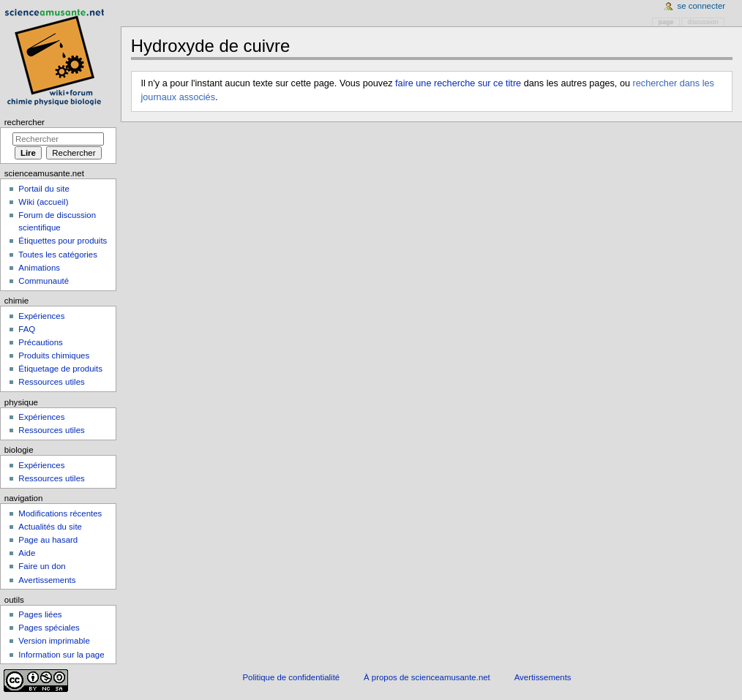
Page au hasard (48, 540)
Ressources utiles (51, 382)
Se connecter (702, 6)
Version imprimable (54, 641)
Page (666, 22)
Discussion (703, 22)
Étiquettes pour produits (63, 241)
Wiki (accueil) (43, 202)
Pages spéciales (49, 628)
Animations (39, 268)
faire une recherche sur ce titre (458, 83)
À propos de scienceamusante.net (427, 677)
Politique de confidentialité (291, 677)
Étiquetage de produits (60, 369)
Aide (27, 553)
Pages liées (40, 614)
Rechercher (25, 122)
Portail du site (44, 189)
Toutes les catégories (58, 255)
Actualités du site (50, 527)
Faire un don (42, 566)
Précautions (40, 342)
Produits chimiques (54, 355)
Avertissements (47, 580)
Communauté (44, 281)
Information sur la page (61, 655)
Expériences (41, 316)
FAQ (27, 329)
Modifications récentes (60, 513)
